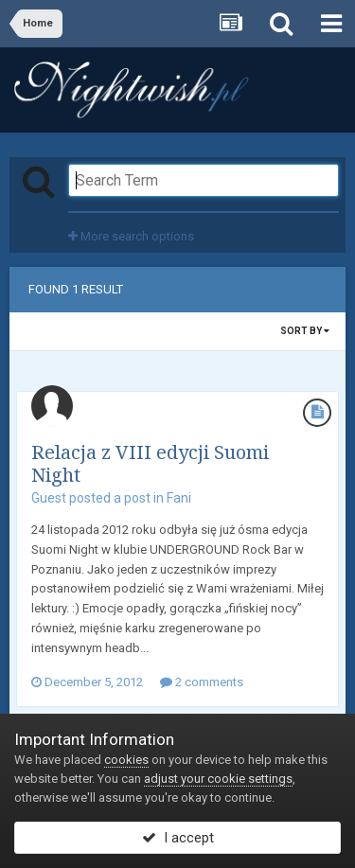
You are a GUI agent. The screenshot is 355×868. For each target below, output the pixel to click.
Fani (179, 498)
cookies (126, 760)
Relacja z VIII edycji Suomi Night (150, 463)
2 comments (202, 682)
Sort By (305, 331)
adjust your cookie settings (218, 779)
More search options (131, 236)
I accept (178, 838)
